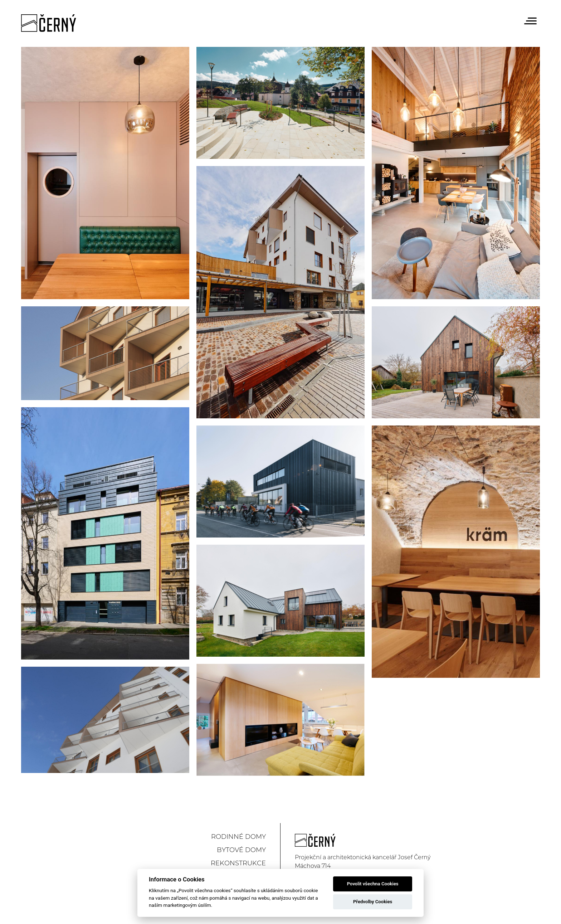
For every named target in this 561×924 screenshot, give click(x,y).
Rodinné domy (238, 837)
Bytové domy (241, 850)
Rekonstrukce (238, 863)
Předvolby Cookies (373, 902)
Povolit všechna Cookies (373, 884)
